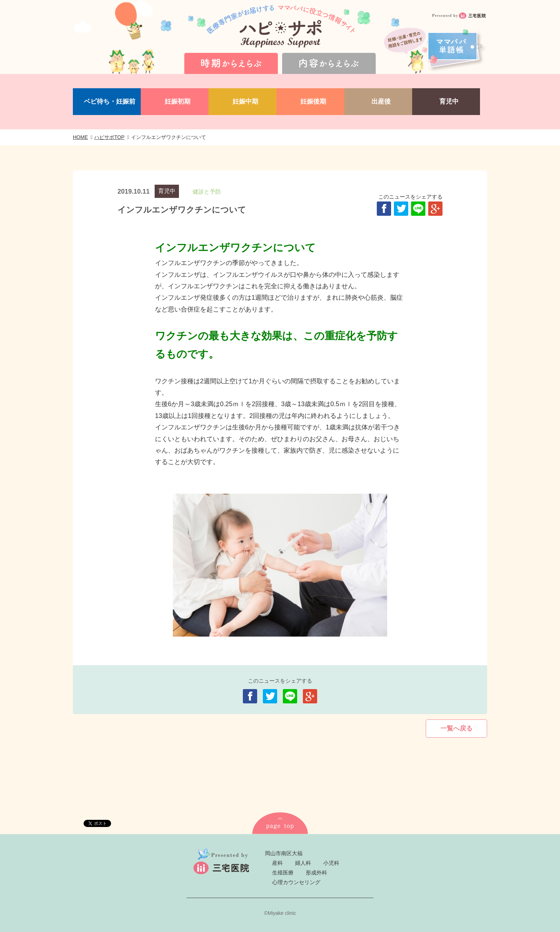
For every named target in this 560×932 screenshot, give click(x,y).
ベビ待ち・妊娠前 (110, 101)
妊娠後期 (313, 101)
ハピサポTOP (109, 137)
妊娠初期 (177, 101)
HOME (80, 137)
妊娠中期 (245, 101)
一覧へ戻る (456, 728)
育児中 (449, 101)
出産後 (381, 101)
